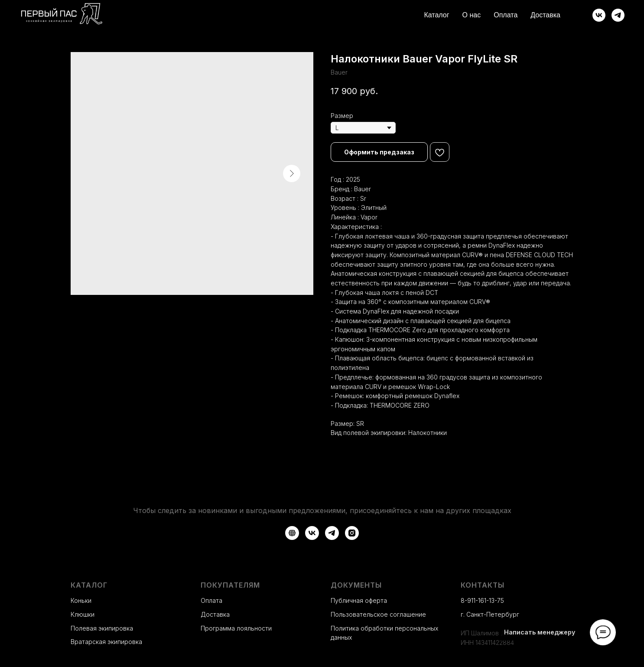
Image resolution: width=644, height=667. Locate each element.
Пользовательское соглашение (378, 614)
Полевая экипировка (102, 628)
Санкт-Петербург (493, 614)
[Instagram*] (352, 533)
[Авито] (292, 533)
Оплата (506, 15)
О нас (472, 15)
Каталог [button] (436, 15)
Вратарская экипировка (106, 642)
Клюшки (83, 614)
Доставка (545, 15)
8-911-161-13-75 (482, 600)
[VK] (312, 533)
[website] (580, 15)
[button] (379, 152)
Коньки (81, 600)
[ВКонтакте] (599, 15)
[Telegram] (618, 15)
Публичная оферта (359, 600)
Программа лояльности (236, 628)
